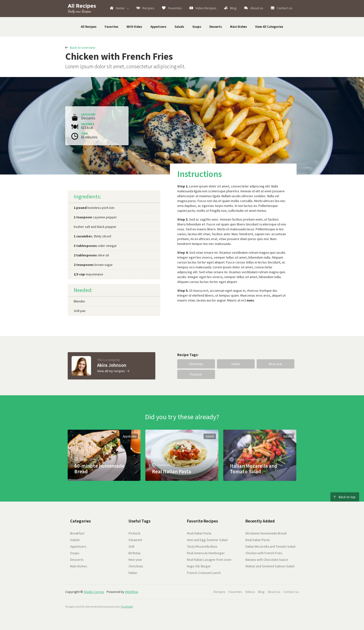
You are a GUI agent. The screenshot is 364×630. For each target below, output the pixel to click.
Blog (233, 8)
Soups (197, 27)
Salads (179, 27)
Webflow (132, 592)
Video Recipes (206, 8)
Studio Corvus (94, 592)
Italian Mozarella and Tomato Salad (270, 546)
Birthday (135, 553)
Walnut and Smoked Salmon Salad (270, 566)
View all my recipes (111, 371)
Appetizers (158, 27)
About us (257, 8)
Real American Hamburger (206, 553)
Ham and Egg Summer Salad (207, 540)
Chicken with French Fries (264, 553)
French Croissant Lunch (204, 573)
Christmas (196, 364)
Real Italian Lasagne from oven (209, 560)
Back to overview (83, 48)
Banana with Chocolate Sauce (267, 560)
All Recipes (89, 27)
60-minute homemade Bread (266, 533)
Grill (131, 546)
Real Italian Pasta (199, 533)
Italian (236, 364)
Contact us (285, 8)
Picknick (196, 374)
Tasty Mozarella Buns (202, 546)
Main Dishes (238, 27)
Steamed (135, 540)
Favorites (175, 8)
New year (276, 364)
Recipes (148, 8)
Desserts (216, 27)
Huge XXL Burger (199, 566)
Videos (250, 592)
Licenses (127, 606)
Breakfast (77, 533)
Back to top (347, 497)
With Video (134, 27)
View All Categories (269, 27)
